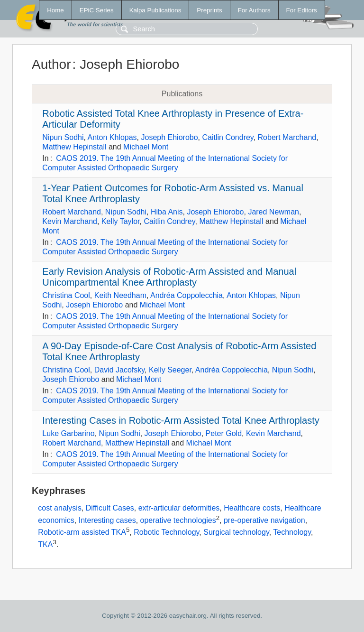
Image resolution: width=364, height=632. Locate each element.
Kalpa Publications (155, 10)
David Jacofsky (119, 370)
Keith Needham (120, 295)
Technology (292, 533)
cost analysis (60, 508)
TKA (45, 544)
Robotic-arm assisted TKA (82, 533)
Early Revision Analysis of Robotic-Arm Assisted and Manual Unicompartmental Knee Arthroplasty (169, 277)
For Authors (254, 10)
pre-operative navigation (264, 520)
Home (55, 10)
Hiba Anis (167, 212)
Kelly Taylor (121, 221)
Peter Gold (224, 433)
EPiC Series (97, 10)
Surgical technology (236, 533)
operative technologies (178, 520)
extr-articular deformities (179, 508)
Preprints (209, 10)
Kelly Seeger (170, 370)
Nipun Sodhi (63, 137)
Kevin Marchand (70, 221)
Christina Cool (66, 295)
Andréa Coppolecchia (187, 295)
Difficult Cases (110, 508)
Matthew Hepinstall (74, 147)
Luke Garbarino (68, 433)
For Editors (302, 10)
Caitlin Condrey (227, 137)
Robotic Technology (166, 533)
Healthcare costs (252, 508)
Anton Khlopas (112, 137)
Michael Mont (146, 147)
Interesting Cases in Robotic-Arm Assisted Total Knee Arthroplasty (181, 420)
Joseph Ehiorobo (169, 137)
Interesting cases (107, 520)
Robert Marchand (287, 137)
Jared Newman (273, 212)
